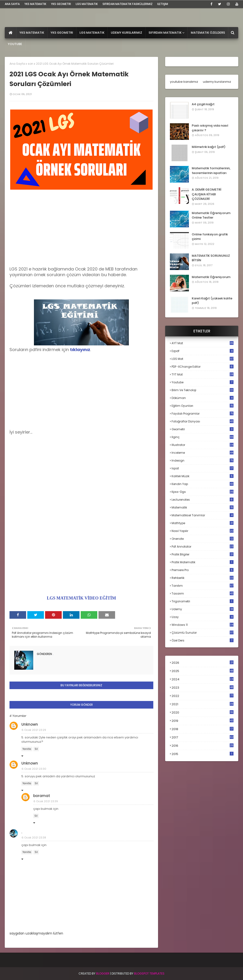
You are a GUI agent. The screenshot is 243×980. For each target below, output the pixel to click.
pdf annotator (203, 547)
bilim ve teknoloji (203, 390)
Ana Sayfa (17, 64)
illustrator (203, 445)
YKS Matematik (35, 4)
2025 (203, 671)
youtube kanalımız (184, 82)
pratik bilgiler (203, 554)
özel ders (203, 640)
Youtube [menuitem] (15, 44)
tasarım (203, 593)
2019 (203, 721)
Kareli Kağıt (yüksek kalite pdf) (212, 301)
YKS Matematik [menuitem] (32, 33)
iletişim (163, 4)
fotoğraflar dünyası (203, 421)
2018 (203, 729)
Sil (36, 749)
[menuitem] (11, 33)
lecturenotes (203, 500)
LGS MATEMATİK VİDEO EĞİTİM (81, 598)
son (30, 64)
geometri (203, 429)
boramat (42, 796)
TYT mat (203, 374)
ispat (203, 468)
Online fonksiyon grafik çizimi (210, 237)
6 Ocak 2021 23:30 (34, 769)
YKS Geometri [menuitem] (62, 33)
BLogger (103, 973)
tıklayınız (80, 350)
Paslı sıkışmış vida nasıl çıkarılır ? (210, 128)
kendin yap (203, 484)
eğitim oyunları (203, 406)
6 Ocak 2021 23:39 (46, 801)
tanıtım (203, 586)
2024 (203, 679)
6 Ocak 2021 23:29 (34, 730)
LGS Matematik (87, 4)
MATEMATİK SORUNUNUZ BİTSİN (211, 258)
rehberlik (203, 578)
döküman (203, 398)
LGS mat (203, 359)
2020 (203, 713)
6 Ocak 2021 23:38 (34, 838)
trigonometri (203, 601)
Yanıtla (27, 749)
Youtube (203, 382)
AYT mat (203, 343)
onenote (203, 539)
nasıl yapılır (203, 531)
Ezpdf (203, 351)
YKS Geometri (61, 4)
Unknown (30, 724)
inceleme (203, 453)
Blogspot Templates (149, 973)
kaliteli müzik (203, 476)
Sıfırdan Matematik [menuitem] (165, 33)
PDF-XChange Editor (203, 367)
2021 (203, 704)
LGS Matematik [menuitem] (92, 33)
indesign (203, 460)
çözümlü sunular (203, 633)
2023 (203, 688)
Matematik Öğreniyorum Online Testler (211, 215)
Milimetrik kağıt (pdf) (209, 147)
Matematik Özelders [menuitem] (208, 33)
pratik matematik (203, 562)
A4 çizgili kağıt (203, 104)
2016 (203, 746)
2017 (203, 737)
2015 (203, 754)
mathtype (203, 523)
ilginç (203, 437)
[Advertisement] (81, 233)
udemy (203, 609)
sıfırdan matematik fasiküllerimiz (128, 4)
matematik (203, 508)
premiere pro (203, 570)
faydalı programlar (203, 414)
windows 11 (203, 625)
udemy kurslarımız (217, 82)
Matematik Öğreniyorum (211, 277)
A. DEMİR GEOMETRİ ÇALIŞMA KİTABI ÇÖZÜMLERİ (206, 194)
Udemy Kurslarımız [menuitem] (126, 33)
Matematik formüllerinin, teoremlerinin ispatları (211, 171)
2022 (203, 696)
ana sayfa (12, 4)
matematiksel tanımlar (203, 515)
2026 (203, 663)
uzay (203, 617)
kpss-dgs (203, 492)
